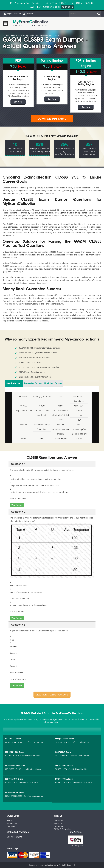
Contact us (59, 821)
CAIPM (79, 411)
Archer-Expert (61, 439)
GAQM (13, 35)
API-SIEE (61, 425)
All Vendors (12, 824)
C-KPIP (79, 439)
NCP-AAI (23, 406)
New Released (14, 384)
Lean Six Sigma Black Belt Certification (34, 35)
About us (58, 824)
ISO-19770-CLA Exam (64, 766)
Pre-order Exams (33, 384)
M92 (61, 397)
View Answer (17, 505)
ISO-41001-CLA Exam (15, 752)
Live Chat (28, 14)
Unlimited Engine (15, 837)
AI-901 (61, 406)
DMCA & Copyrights (63, 829)
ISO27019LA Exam (63, 752)
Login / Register (12, 14)
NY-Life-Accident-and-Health (42, 413)
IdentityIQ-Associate (42, 397)
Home (5, 35)
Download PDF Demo (52, 119)
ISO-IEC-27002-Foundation (79, 399)
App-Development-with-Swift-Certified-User (61, 415)
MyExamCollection (31, 23)
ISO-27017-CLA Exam (64, 779)
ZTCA (79, 425)
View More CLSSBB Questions (52, 695)
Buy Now (18, 102)
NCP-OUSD (24, 397)
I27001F (23, 425)
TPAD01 (24, 439)
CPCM (79, 416)
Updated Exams (53, 384)
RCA (79, 420)
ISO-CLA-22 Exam (13, 739)
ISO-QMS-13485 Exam (64, 739)
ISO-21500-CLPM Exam (15, 766)
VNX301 (42, 406)
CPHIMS (42, 439)
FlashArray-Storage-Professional (42, 427)
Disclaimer (12, 826)
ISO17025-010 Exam (14, 779)
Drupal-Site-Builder (24, 411)
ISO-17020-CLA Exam (15, 793)
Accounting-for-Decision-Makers (79, 432)
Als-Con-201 (79, 406)
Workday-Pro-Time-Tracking (61, 432)
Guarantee (59, 826)
